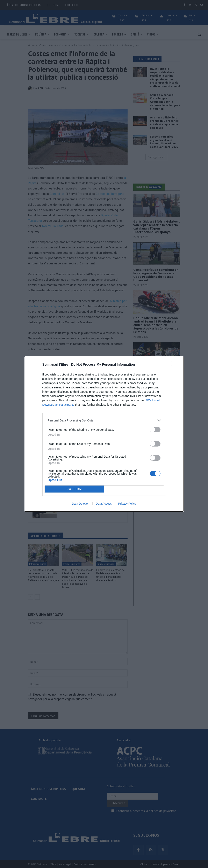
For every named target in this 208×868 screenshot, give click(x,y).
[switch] (155, 430)
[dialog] (104, 434)
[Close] (175, 365)
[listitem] (104, 421)
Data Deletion (81, 504)
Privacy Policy (127, 504)
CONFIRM (74, 489)
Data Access (104, 504)
